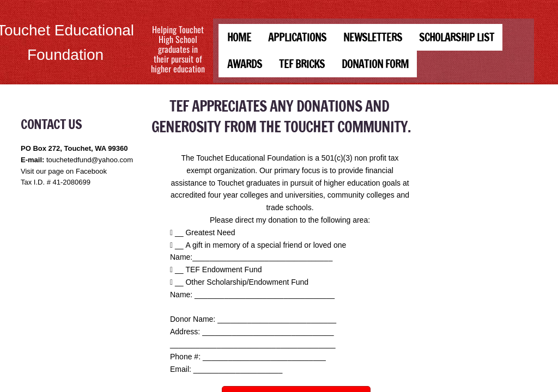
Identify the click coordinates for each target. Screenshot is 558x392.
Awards (245, 64)
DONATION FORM (375, 64)
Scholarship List (457, 37)
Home (239, 37)
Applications (297, 37)
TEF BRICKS (302, 64)
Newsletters (373, 37)
